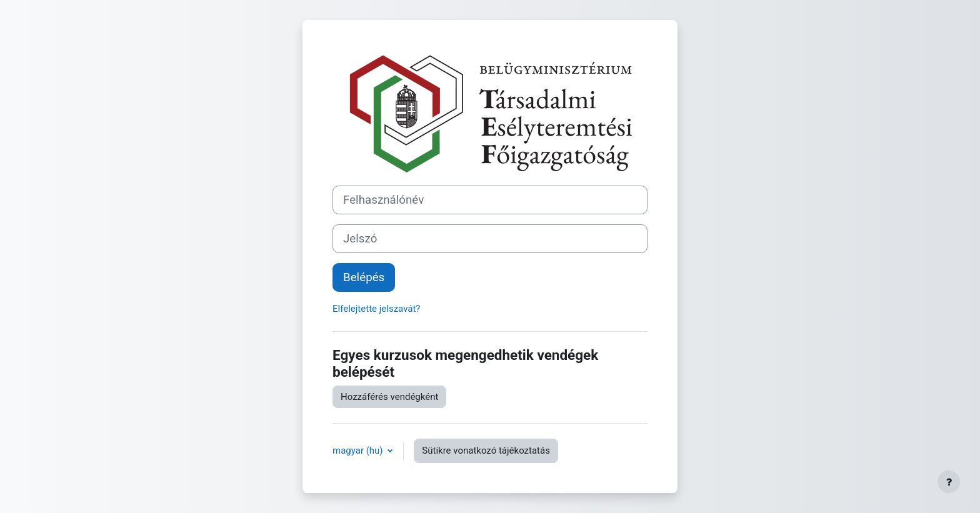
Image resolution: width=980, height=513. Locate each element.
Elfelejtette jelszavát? (376, 309)
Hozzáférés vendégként (389, 397)
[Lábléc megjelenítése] (949, 482)
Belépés (364, 277)
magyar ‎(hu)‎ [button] (359, 451)
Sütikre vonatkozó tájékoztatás (486, 451)
